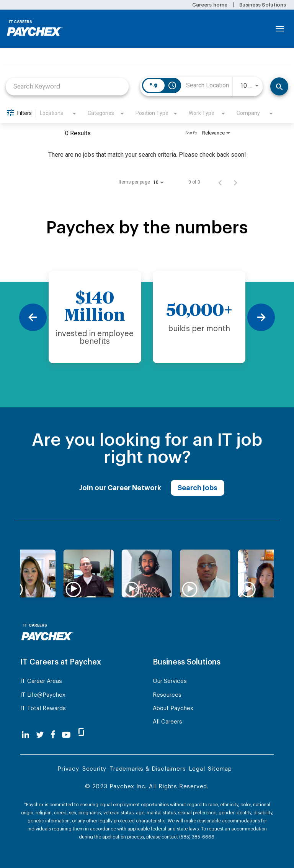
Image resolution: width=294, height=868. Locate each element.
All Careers (167, 722)
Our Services (170, 681)
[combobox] (67, 86)
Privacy (68, 769)
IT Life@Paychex (43, 695)
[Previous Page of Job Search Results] (220, 182)
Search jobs (198, 488)
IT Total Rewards (43, 708)
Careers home (210, 5)
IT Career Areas (41, 681)
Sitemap (220, 769)
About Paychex (173, 708)
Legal (197, 769)
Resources (167, 695)
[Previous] (33, 317)
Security (94, 769)
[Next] (261, 317)
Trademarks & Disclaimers (148, 769)
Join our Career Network (120, 488)
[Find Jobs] (279, 86)
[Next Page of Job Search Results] (235, 182)
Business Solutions (263, 5)
